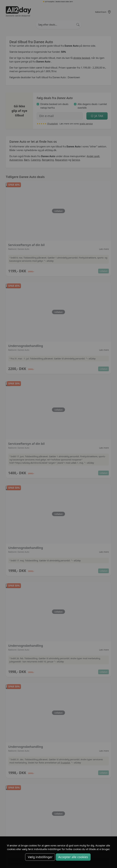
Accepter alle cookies (73, 857)
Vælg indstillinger (40, 857)
